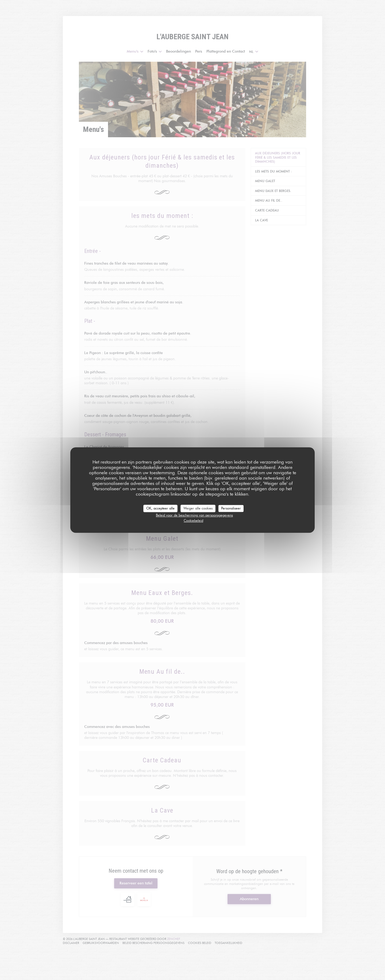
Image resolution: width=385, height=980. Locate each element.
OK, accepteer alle (160, 508)
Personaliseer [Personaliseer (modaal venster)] (231, 508)
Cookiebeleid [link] (193, 520)
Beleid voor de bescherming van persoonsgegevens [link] (194, 515)
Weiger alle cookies (198, 508)
